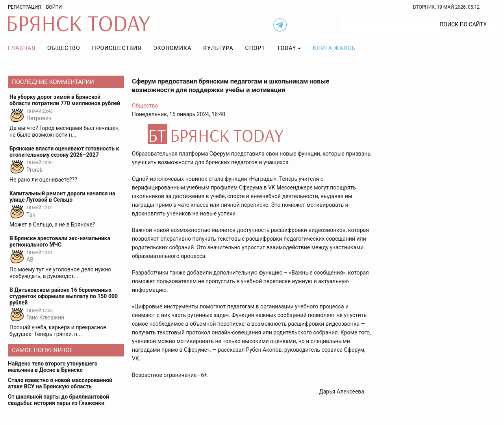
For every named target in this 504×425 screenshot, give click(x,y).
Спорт (255, 48)
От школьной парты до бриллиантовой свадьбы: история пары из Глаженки (58, 400)
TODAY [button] (287, 48)
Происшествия (117, 48)
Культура (218, 48)
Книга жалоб (334, 48)
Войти (54, 7)
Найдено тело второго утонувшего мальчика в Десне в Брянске (53, 367)
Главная (22, 48)
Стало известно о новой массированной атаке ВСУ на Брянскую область (60, 383)
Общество (64, 48)
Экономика (172, 48)
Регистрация (24, 7)
